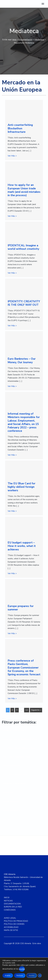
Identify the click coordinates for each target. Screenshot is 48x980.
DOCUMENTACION (12, 904)
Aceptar (8, 975)
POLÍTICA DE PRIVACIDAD (16, 921)
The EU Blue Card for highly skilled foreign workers (21, 487)
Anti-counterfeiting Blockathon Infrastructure (20, 128)
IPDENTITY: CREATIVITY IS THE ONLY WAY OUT (24, 303)
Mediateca (39, 40)
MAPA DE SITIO (11, 930)
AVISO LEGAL (10, 918)
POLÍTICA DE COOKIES (14, 924)
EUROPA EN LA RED (13, 907)
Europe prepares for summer (21, 608)
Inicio (14, 40)
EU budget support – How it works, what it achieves (22, 546)
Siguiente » (36, 710)
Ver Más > (12, 156)
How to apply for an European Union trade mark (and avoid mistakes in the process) (24, 190)
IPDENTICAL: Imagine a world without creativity (23, 247)
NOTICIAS (8, 901)
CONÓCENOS (10, 910)
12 (27, 710)
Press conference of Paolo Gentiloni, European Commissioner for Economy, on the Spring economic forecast (24, 668)
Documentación (26, 40)
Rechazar (20, 975)
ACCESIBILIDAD (11, 927)
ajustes (22, 969)
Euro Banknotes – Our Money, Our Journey (22, 360)
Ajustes (32, 975)
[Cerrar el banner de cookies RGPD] (40, 975)
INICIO (7, 898)
